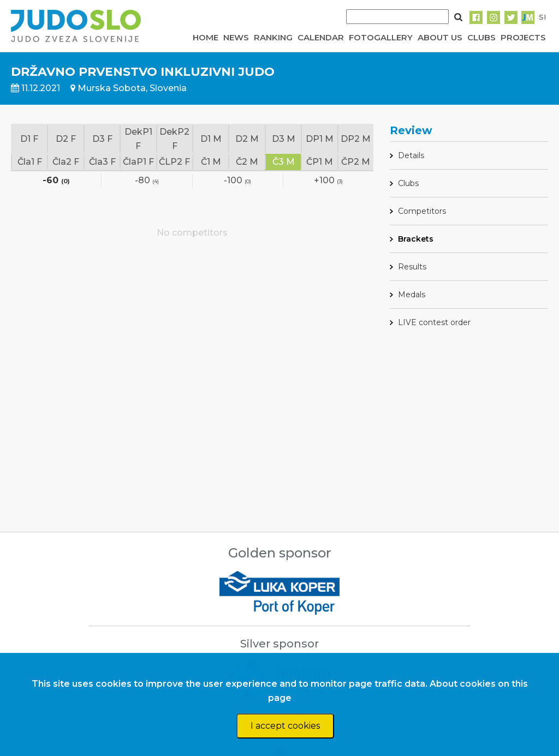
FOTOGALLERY (381, 37)
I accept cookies (285, 726)
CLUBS (481, 37)
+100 (328, 181)
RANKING (273, 37)
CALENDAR (321, 37)
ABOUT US (440, 37)
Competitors (422, 211)
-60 (56, 181)
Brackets (416, 239)
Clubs (408, 183)
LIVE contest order (434, 322)
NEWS (236, 37)
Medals (412, 295)
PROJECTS (523, 37)
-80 (147, 181)
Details (411, 155)
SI (542, 17)
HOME (206, 37)
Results (412, 267)
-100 (237, 181)
